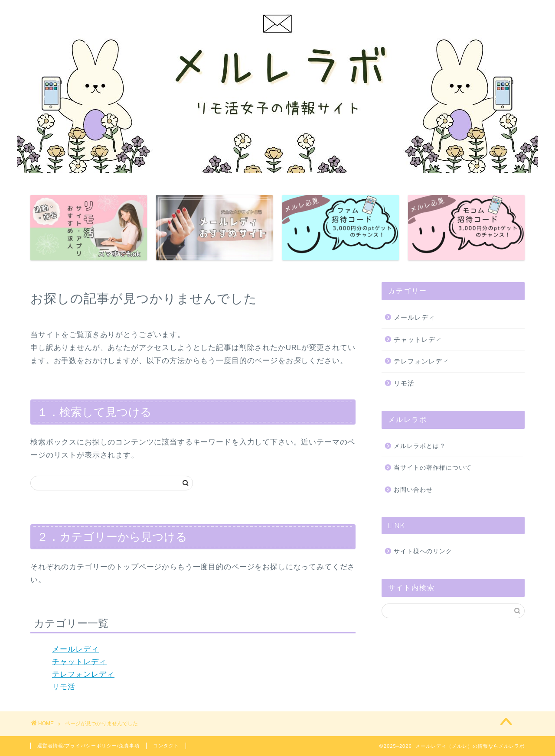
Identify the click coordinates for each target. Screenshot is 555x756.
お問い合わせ (413, 490)
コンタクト (166, 746)
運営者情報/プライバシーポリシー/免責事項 (88, 746)
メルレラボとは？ (420, 446)
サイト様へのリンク (423, 551)
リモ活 (64, 687)
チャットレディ (79, 662)
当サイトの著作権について (433, 468)
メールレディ (75, 649)
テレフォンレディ (83, 674)
